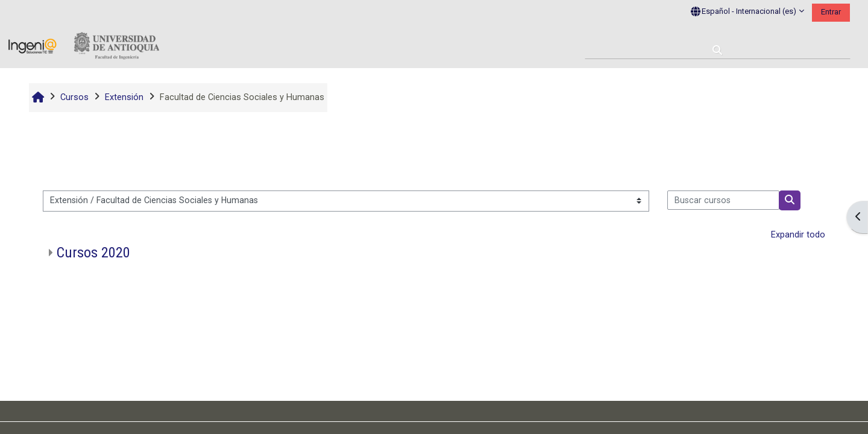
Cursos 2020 (93, 253)
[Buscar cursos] (724, 200)
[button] (747, 12)
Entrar (831, 12)
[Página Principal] (84, 46)
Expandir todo (798, 235)
